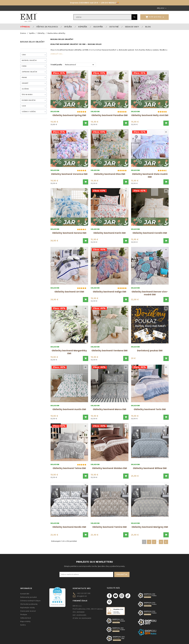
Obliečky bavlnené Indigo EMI (110, 292)
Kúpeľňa (83, 27)
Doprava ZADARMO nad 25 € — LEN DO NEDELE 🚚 (94, 3)
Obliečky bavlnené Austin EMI (69, 409)
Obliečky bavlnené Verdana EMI (110, 351)
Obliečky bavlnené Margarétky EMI (69, 352)
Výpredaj (25, 27)
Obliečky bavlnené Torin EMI (150, 409)
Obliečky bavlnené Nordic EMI (69, 527)
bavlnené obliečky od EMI (77, 50)
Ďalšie (166, 542)
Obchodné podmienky (29, 604)
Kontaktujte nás (82, 588)
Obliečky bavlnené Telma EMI (69, 468)
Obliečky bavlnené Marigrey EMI (150, 527)
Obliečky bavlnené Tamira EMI (110, 527)
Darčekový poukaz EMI (150, 351)
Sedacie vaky (132, 27)
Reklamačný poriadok (29, 597)
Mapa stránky (25, 621)
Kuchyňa (98, 27)
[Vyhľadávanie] (103, 17)
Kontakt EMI (25, 594)
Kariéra (23, 625)
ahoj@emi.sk (82, 596)
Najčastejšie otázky (28, 608)
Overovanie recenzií (28, 611)
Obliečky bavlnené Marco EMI (110, 409)
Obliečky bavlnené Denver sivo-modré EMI (150, 293)
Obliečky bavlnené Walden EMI (110, 468)
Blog (148, 27)
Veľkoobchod (26, 618)
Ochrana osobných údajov (30, 601)
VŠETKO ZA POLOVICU (47, 27)
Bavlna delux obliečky (32, 42)
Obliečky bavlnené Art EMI (69, 292)
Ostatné (114, 27)
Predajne (24, 615)
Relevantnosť (80, 65)
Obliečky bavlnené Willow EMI (150, 468)
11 (161, 542)
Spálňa (68, 27)
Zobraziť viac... (57, 54)
